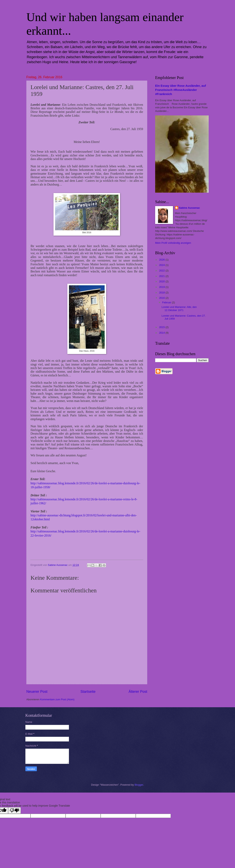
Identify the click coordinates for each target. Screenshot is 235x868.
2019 (162, 287)
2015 (162, 327)
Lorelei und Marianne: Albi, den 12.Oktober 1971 (179, 308)
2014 (162, 333)
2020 (162, 281)
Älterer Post (138, 692)
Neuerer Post (37, 692)
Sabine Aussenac (189, 208)
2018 (162, 293)
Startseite (88, 692)
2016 (162, 298)
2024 (162, 265)
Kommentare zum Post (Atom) (57, 699)
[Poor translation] (14, 810)
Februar (167, 302)
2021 (162, 276)
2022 (162, 271)
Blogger (139, 785)
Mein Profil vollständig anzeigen (173, 243)
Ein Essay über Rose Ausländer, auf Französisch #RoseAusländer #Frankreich (181, 90)
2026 (162, 260)
